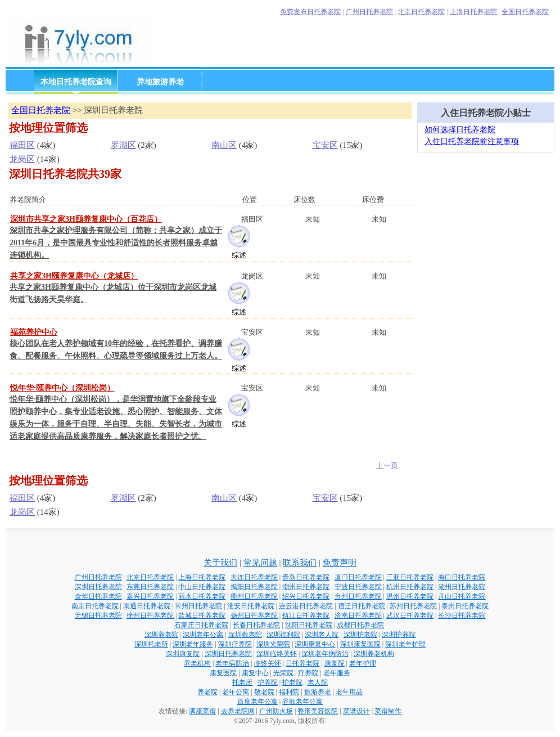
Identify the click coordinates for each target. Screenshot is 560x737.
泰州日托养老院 (465, 606)
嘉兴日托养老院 (150, 596)
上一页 (387, 466)
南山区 (224, 145)
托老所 (242, 682)
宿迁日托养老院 (362, 606)
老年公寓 (236, 692)
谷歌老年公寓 (302, 702)
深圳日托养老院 (98, 587)
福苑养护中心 (34, 332)
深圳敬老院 (245, 635)
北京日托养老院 (421, 12)
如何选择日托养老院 (460, 130)
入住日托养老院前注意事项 (472, 141)
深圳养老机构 (374, 654)
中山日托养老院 (202, 587)
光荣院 (283, 673)
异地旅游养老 (160, 82)
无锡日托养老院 (98, 615)
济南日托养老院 (358, 615)
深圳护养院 (399, 635)
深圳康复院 (183, 654)
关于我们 (220, 563)
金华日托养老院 (98, 596)
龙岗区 (22, 159)
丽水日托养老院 (202, 596)
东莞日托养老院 (150, 587)
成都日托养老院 (360, 625)
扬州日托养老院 (254, 615)
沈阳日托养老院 (309, 625)
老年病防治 (232, 663)
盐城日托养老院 (202, 615)
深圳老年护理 (405, 644)
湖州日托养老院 (462, 587)
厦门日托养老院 (358, 577)
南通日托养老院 (147, 606)
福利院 (289, 692)
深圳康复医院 (360, 644)
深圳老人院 (322, 635)
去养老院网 (238, 711)
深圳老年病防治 (325, 654)
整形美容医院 (318, 711)
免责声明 (340, 563)
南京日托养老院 (95, 606)
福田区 (22, 145)
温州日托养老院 (410, 596)
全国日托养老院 (525, 12)
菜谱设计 (356, 711)
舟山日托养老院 (462, 596)
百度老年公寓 (258, 702)
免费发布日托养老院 (310, 12)
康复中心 (255, 673)
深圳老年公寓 (203, 635)
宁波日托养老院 (358, 587)
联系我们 (300, 563)
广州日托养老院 (369, 12)
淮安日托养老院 (251, 606)
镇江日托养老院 (306, 615)
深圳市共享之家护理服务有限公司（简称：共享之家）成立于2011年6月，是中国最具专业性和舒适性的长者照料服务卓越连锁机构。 (116, 243)
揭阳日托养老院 (254, 587)
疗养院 (308, 673)
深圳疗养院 (235, 644)
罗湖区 (123, 145)
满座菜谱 (202, 711)
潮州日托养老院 (306, 587)
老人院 (318, 682)
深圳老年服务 (193, 644)
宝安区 (325, 145)
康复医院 (223, 673)
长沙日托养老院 (462, 615)
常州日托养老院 (198, 606)
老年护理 (363, 663)
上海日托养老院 (473, 12)
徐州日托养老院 (150, 615)
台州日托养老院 (358, 596)
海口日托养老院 (462, 577)
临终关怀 (268, 663)
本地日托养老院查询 (76, 82)
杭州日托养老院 (410, 587)
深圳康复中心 (315, 644)
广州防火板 (276, 711)
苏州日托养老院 (413, 606)
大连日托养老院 (254, 577)
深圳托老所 (151, 644)
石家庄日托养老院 (201, 625)
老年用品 (349, 692)
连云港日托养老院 (306, 606)
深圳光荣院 (273, 644)
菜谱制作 (388, 711)
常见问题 (260, 563)
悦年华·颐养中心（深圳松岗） (62, 388)
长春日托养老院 (256, 625)
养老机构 (197, 663)
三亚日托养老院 (410, 577)
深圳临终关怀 (277, 654)
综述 (239, 255)
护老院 (292, 682)
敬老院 (264, 692)
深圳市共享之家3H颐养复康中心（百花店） (86, 219)
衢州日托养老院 (254, 596)
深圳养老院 (161, 635)
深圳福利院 (283, 635)
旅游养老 (318, 692)
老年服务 (337, 673)
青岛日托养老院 (306, 577)
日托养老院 (302, 663)
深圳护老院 (360, 635)
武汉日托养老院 (410, 615)
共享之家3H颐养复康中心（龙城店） (74, 276)
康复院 (335, 663)
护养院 (268, 682)
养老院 (207, 692)
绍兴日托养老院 (306, 596)
